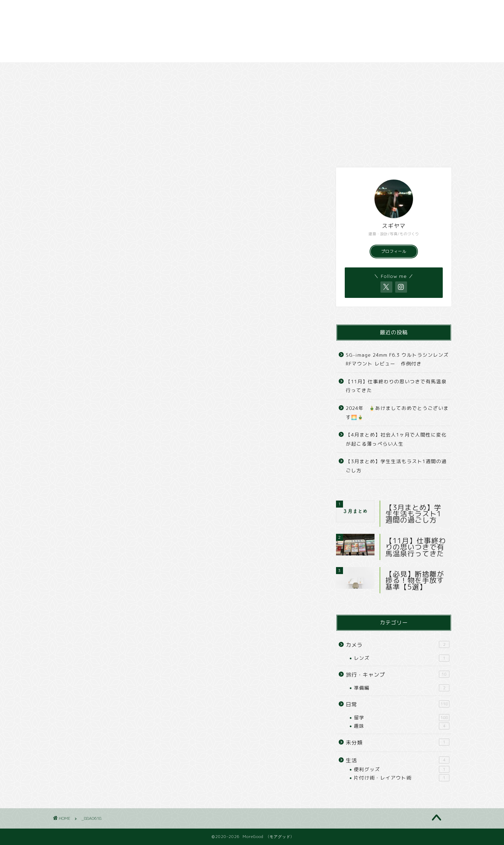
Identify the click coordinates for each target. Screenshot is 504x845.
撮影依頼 (389, 71)
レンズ (402, 658)
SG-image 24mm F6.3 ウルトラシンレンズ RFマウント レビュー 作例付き (397, 359)
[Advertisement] (210, 31)
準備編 (402, 688)
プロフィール (394, 251)
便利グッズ (402, 769)
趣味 (402, 726)
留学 (402, 718)
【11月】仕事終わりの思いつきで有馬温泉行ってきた (396, 386)
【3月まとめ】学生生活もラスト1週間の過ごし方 (396, 466)
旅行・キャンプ (165, 71)
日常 (90, 71)
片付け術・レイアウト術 (402, 778)
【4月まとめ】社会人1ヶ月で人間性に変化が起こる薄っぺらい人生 (396, 439)
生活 (398, 760)
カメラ (240, 71)
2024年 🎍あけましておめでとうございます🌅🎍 (397, 413)
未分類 (398, 742)
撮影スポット (314, 71)
